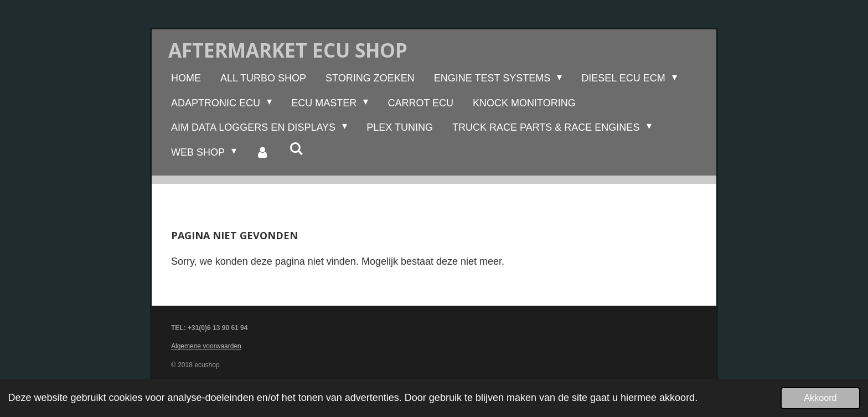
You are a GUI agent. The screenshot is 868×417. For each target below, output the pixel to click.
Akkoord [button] (820, 398)
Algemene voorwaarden (206, 346)
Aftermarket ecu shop (288, 50)
